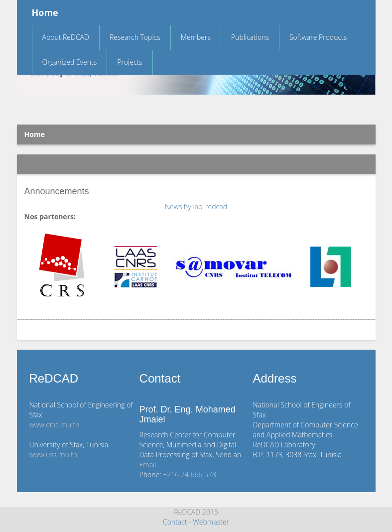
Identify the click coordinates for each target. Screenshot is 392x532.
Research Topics (135, 37)
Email (148, 465)
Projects (130, 62)
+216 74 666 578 (190, 474)
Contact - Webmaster (196, 522)
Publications (250, 37)
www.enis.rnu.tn (55, 425)
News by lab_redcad (196, 206)
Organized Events (70, 62)
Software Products (318, 37)
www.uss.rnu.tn (54, 455)
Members (196, 37)
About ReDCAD (66, 37)
